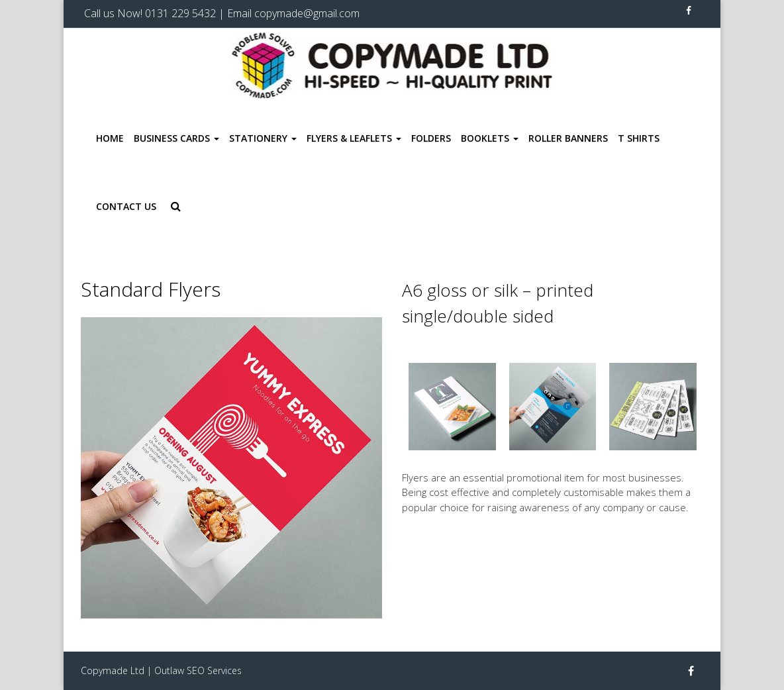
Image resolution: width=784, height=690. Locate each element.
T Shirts (639, 138)
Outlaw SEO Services (198, 670)
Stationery (263, 138)
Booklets (490, 138)
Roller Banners (568, 138)
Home (110, 138)
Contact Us (126, 206)
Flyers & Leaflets (354, 138)
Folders (431, 138)
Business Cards (176, 138)
